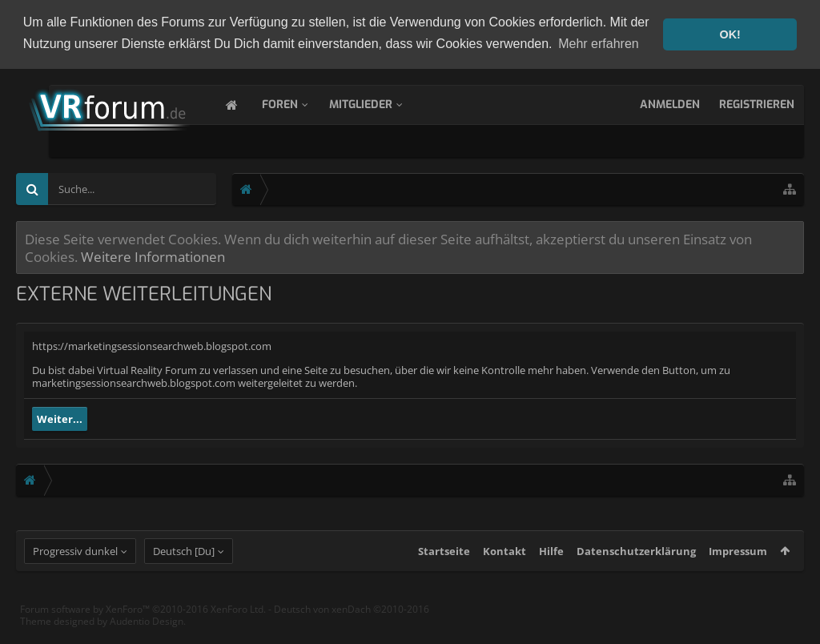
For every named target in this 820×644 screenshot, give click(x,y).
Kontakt (504, 566)
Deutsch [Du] (184, 566)
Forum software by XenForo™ (143, 624)
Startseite (444, 566)
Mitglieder (377, 103)
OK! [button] (730, 34)
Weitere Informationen (153, 255)
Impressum (738, 566)
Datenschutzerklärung (636, 566)
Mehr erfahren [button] (599, 44)
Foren (296, 103)
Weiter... (60, 417)
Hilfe (551, 566)
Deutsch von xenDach (352, 624)
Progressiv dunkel (75, 566)
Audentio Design (147, 636)
